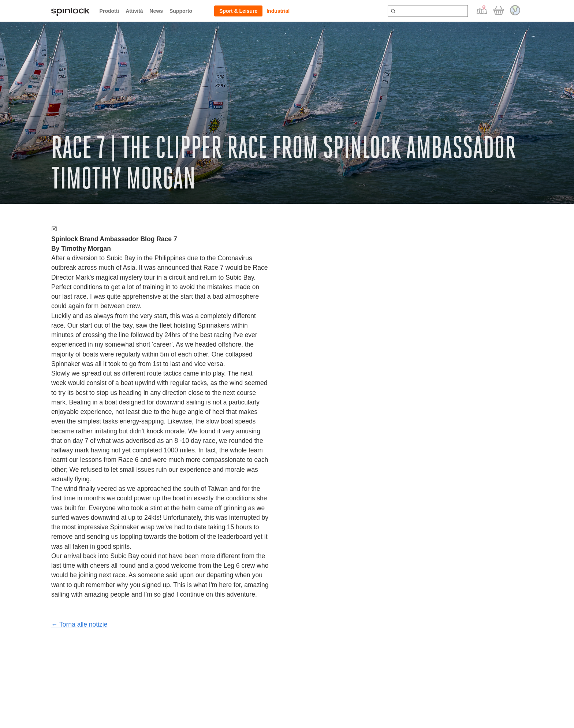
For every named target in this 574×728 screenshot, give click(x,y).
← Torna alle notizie (79, 624)
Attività (134, 11)
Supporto (181, 11)
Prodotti (109, 11)
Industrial (278, 11)
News (156, 11)
